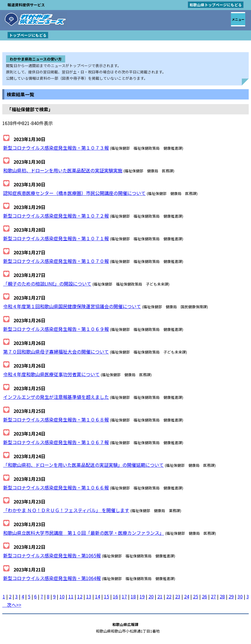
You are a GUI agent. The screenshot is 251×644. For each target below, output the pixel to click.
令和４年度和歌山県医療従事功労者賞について (51, 374)
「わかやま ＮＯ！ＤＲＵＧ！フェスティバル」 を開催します (66, 510)
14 (98, 596)
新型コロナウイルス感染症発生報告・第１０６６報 (56, 487)
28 (222, 596)
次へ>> (12, 605)
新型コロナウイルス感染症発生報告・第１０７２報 (56, 216)
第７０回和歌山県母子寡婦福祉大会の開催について (56, 352)
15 (107, 596)
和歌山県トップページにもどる (216, 5)
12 (80, 596)
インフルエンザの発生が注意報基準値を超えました (56, 397)
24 (187, 596)
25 (196, 596)
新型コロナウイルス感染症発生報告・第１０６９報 (56, 329)
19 (142, 596)
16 (115, 596)
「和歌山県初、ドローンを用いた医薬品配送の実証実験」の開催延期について (83, 465)
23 (178, 596)
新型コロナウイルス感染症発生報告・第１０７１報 (56, 238)
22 (169, 596)
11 (71, 596)
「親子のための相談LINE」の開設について (47, 284)
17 (124, 596)
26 (204, 596)
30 (240, 596)
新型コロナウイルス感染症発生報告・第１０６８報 (56, 419)
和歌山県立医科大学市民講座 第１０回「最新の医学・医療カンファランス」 (84, 533)
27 (213, 596)
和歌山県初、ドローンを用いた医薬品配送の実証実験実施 (63, 170)
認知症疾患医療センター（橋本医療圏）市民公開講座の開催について (74, 193)
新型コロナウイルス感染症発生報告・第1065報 (52, 555)
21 (160, 596)
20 (151, 596)
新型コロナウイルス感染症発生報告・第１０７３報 (56, 148)
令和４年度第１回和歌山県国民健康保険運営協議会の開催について (72, 306)
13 (89, 596)
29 (231, 596)
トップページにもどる (28, 35)
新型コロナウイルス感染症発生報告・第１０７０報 (56, 261)
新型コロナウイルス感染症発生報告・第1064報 (52, 578)
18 (133, 596)
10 (62, 596)
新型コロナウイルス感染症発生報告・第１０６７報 (56, 442)
